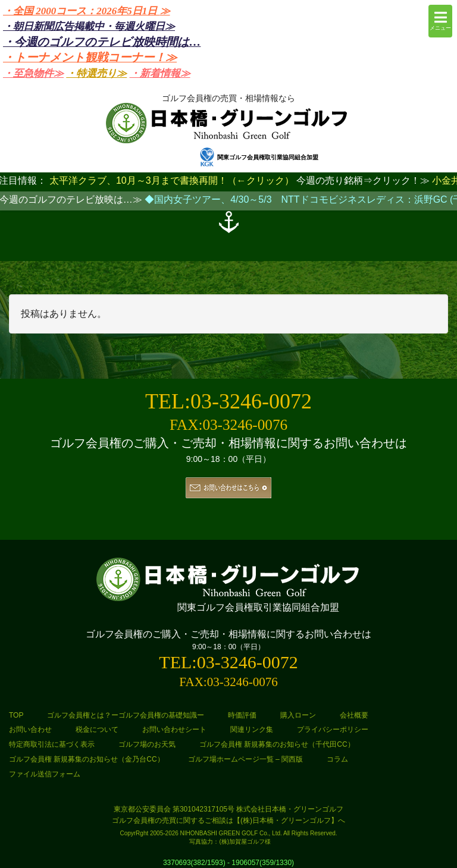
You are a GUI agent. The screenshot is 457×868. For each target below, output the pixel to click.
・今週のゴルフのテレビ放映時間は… (102, 42)
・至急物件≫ (33, 73)
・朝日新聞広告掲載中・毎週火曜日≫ (89, 26)
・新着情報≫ (160, 73)
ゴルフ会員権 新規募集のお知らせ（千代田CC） (277, 744)
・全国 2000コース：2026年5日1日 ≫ (87, 11)
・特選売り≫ (96, 73)
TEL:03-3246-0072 (228, 401)
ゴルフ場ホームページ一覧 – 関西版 (245, 759)
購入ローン (298, 715)
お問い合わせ (30, 729)
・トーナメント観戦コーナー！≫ (90, 57)
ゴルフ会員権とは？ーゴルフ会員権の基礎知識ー (126, 715)
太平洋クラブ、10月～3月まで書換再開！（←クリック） (172, 180)
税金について (97, 729)
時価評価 (242, 715)
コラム (337, 759)
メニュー (440, 21)
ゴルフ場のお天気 (147, 744)
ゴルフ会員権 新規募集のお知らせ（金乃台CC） (87, 759)
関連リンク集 (252, 729)
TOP (16, 715)
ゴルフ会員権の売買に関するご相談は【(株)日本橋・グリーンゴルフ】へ (228, 820)
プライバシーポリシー (333, 729)
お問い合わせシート (174, 729)
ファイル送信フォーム (45, 774)
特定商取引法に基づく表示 (52, 744)
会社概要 (354, 715)
